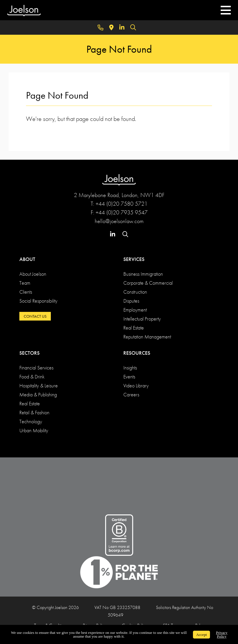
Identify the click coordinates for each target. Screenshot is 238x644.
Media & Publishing (38, 394)
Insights (130, 368)
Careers (131, 394)
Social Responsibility (38, 301)
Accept (201, 635)
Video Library (136, 386)
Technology (31, 421)
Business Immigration (143, 274)
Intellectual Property (142, 319)
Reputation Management (147, 337)
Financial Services (36, 368)
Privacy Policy (222, 634)
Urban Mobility (34, 430)
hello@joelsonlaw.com (119, 221)
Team (25, 283)
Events (129, 377)
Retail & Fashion (34, 412)
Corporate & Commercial (148, 283)
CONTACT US (35, 316)
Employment (135, 310)
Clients (26, 292)
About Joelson (33, 274)
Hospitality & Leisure (39, 386)
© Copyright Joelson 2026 (55, 607)
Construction (135, 292)
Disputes (131, 301)
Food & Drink (32, 377)
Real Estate (134, 328)
